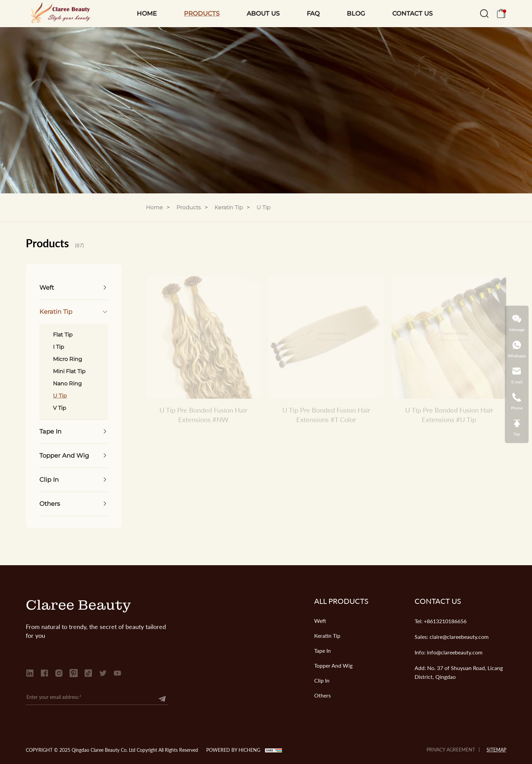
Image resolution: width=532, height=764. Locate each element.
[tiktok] (88, 673)
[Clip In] (74, 480)
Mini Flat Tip (69, 371)
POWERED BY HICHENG (233, 750)
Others (322, 695)
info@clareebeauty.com (455, 652)
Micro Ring (68, 359)
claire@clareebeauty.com (459, 637)
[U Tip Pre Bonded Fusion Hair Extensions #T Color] (326, 341)
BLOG (356, 14)
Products (189, 207)
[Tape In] (74, 432)
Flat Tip (63, 335)
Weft (320, 621)
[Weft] (74, 288)
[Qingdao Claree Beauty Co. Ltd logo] (58, 14)
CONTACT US (412, 14)
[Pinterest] (74, 673)
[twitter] (103, 673)
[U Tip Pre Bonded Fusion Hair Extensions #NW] (203, 341)
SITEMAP (496, 750)
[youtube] (117, 673)
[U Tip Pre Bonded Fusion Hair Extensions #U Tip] (449, 341)
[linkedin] (30, 673)
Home (154, 207)
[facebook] (44, 673)
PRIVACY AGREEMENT (451, 750)
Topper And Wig (333, 665)
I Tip (59, 347)
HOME (147, 14)
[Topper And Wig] (74, 456)
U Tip (263, 207)
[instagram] (59, 673)
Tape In (322, 651)
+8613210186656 (445, 621)
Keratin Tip (229, 207)
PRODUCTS (202, 14)
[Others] (74, 504)
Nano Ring (67, 384)
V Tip (60, 408)
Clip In (322, 680)
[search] (484, 15)
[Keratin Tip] (74, 312)
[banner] (266, 110)
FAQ (313, 14)
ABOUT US (263, 14)
